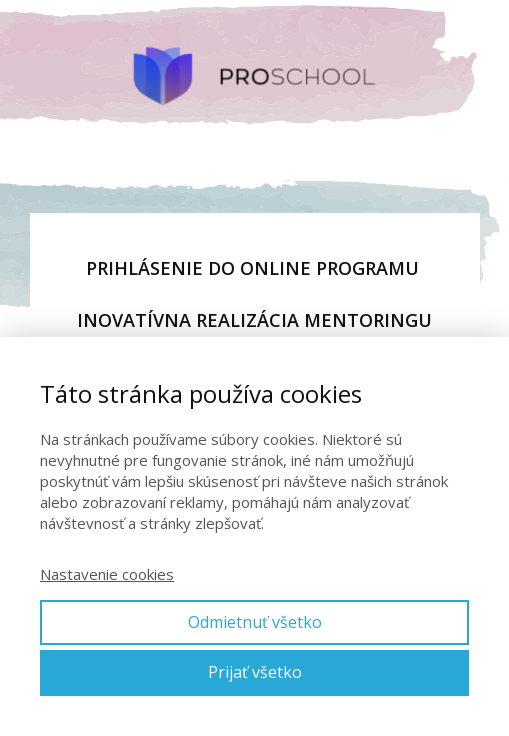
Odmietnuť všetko (255, 622)
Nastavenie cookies (107, 574)
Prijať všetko (255, 672)
